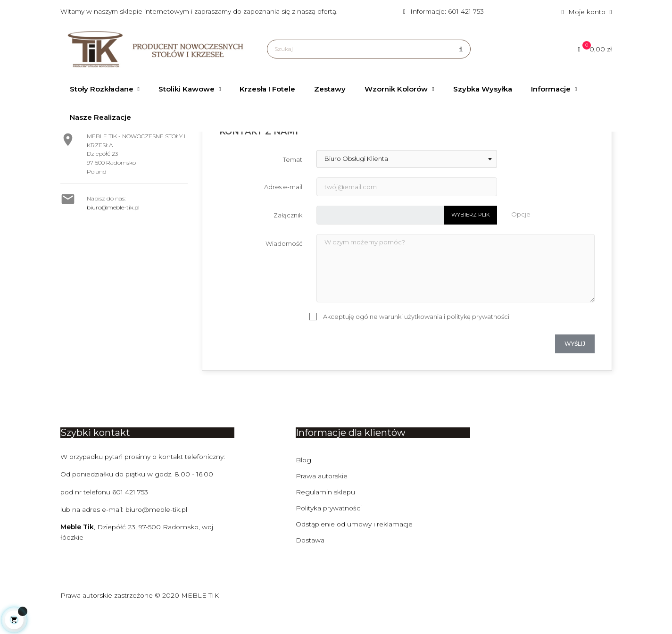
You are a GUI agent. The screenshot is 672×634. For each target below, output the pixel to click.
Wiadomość (284, 266)
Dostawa (310, 562)
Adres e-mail (283, 209)
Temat (293, 182)
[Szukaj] (369, 49)
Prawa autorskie (322, 498)
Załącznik (288, 237)
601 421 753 (132, 514)
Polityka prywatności (329, 530)
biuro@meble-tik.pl (113, 229)
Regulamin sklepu (326, 514)
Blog (304, 482)
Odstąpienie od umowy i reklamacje (355, 546)
